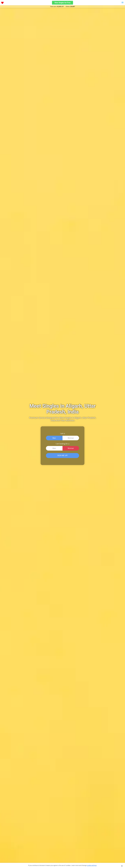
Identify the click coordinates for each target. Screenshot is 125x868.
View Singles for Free (62, 3)
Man (54, 438)
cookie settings (92, 865)
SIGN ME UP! (63, 455)
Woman (71, 438)
